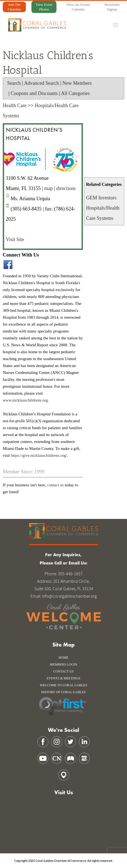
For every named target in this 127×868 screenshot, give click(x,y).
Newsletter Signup (112, 7)
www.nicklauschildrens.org (25, 400)
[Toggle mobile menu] (116, 25)
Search (14, 83)
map (48, 188)
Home (63, 658)
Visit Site (15, 239)
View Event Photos (44, 7)
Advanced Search (42, 83)
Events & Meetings (64, 678)
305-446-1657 (70, 574)
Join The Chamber (14, 7)
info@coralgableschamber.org (69, 596)
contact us (55, 485)
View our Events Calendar (78, 7)
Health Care (15, 105)
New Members (77, 83)
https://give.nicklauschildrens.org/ (39, 455)
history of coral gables (64, 692)
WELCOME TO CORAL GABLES (63, 685)
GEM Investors (101, 198)
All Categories (75, 93)
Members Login (63, 664)
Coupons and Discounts (34, 93)
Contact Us (64, 671)
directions (66, 188)
